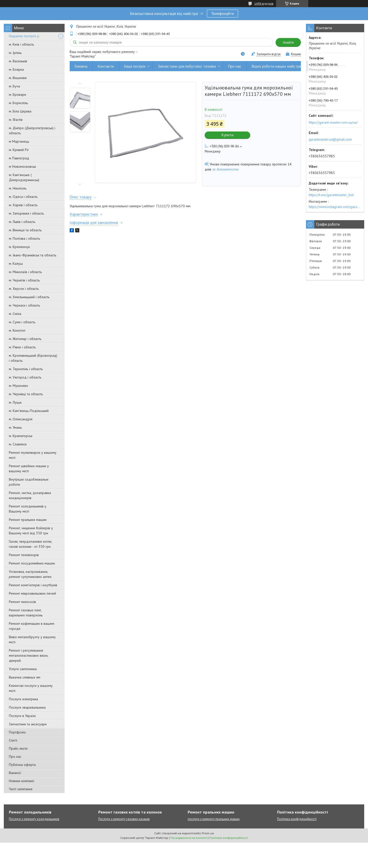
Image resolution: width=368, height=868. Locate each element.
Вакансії (15, 773)
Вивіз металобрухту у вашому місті (32, 639)
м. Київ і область (21, 44)
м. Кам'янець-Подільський (29, 411)
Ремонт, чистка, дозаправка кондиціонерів (30, 495)
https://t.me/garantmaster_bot (331, 195)
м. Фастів (16, 120)
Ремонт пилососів (22, 602)
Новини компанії (22, 781)
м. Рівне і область (22, 347)
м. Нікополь (18, 188)
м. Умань (15, 427)
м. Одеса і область (23, 197)
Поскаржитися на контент (189, 838)
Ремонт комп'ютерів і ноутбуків (33, 585)
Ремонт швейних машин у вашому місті (29, 468)
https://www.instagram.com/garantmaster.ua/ (335, 207)
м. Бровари (17, 95)
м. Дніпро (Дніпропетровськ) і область (32, 130)
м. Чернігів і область (24, 280)
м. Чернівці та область (26, 394)
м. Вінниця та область (25, 230)
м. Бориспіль (18, 103)
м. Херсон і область (24, 289)
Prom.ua (208, 833)
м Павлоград (19, 158)
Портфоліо (17, 732)
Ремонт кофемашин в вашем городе (32, 626)
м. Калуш (16, 263)
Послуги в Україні (22, 716)
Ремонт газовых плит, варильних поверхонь (26, 613)
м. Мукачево (18, 386)
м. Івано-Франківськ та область (33, 255)
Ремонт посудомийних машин (32, 563)
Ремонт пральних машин (28, 520)
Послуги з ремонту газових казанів (124, 819)
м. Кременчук (19, 247)
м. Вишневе (18, 78)
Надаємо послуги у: (24, 36)
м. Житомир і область (25, 339)
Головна (81, 66)
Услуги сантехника (23, 669)
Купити (228, 135)
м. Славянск (18, 444)
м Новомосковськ (22, 166)
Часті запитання (21, 789)
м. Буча (14, 86)
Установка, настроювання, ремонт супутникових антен (30, 574)
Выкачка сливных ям (25, 677)
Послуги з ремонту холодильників (34, 819)
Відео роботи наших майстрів (277, 66)
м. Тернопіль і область (26, 369)
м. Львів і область (22, 222)
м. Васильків (18, 61)
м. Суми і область (22, 322)
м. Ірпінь (15, 53)
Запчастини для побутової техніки (187, 66)
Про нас (15, 757)
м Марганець (19, 141)
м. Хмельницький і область (29, 297)
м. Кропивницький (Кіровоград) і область (33, 358)
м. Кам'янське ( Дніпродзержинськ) (24, 177)
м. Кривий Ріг (19, 150)
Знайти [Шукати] (288, 42)
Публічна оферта (22, 765)
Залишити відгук (269, 54)
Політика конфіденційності (297, 819)
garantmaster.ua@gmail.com (330, 139)
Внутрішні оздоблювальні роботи (29, 482)
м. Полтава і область (24, 238)
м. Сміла (15, 314)
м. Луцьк (15, 402)
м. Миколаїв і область (25, 272)
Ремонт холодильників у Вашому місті (28, 509)
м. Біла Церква (20, 111)
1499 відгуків (264, 3)
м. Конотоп (17, 330)
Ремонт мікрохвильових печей (32, 593)
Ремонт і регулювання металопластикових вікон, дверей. (28, 655)
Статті (13, 740)
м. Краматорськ (21, 436)
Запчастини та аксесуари (28, 724)
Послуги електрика (23, 699)
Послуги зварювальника (27, 707)
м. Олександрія (21, 419)
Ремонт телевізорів (24, 555)
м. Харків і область (23, 205)
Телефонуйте (222, 13)
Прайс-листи (18, 748)
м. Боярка (16, 69)
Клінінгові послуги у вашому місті (31, 688)
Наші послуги (135, 66)
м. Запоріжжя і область (26, 213)
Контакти (106, 66)
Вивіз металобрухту (329, 66)
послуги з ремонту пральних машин (214, 819)
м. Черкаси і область (24, 305)
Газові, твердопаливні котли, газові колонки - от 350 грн (30, 544)
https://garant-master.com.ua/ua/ (333, 122)
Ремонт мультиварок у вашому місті (33, 455)
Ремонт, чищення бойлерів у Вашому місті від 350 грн (31, 531)
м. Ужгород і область (25, 377)
